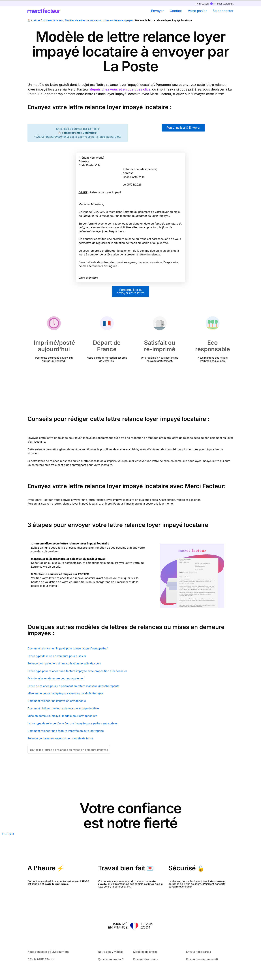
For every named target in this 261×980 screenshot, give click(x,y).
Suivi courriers (59, 952)
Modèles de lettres (53, 20)
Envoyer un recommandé (202, 959)
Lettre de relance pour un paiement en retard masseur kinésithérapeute (73, 686)
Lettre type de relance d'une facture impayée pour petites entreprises (72, 723)
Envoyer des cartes (199, 952)
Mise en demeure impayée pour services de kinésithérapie (65, 693)
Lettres (36, 20)
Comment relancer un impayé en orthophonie (57, 701)
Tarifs (50, 959)
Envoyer (158, 11)
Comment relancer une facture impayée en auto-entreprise (66, 731)
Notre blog (105, 952)
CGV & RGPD (36, 959)
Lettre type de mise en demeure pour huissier (57, 656)
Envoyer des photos (146, 959)
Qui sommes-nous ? (111, 959)
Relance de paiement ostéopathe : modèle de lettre (60, 738)
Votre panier (197, 11)
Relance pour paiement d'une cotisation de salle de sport (64, 663)
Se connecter (223, 11)
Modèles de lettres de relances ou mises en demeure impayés (99, 20)
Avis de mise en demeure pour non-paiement (56, 678)
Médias (119, 952)
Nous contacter (37, 952)
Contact (176, 11)
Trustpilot (8, 834)
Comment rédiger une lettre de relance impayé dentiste (63, 708)
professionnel (222, 4)
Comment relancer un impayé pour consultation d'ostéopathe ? (68, 648)
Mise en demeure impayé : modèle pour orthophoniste (62, 716)
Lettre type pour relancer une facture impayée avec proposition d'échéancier (77, 671)
